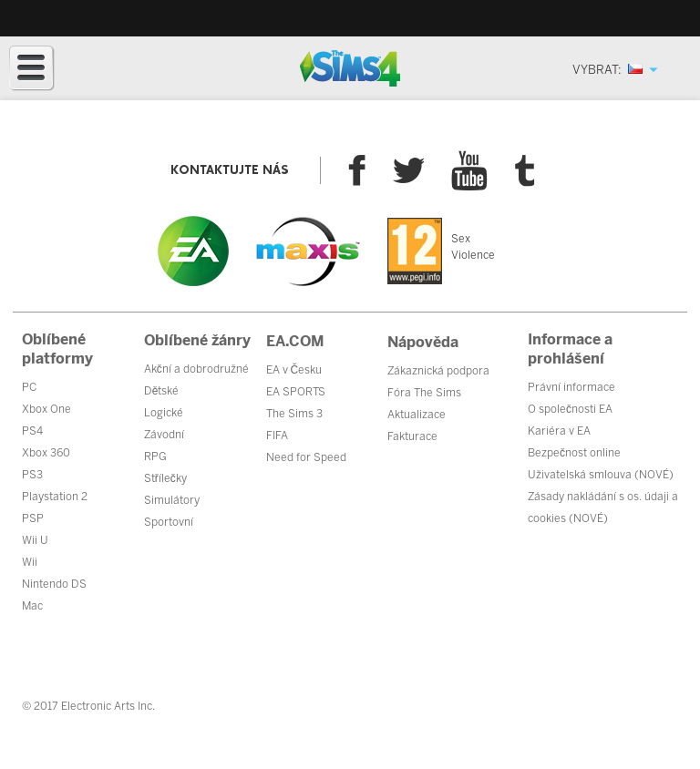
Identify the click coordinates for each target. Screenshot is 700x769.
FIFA (277, 436)
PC (29, 387)
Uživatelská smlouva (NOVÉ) (601, 475)
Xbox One (46, 409)
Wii (30, 562)
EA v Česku (294, 370)
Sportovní (169, 522)
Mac (32, 606)
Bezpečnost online (574, 453)
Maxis (308, 251)
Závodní (164, 435)
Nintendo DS (54, 584)
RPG (155, 456)
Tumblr (525, 171)
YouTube (469, 170)
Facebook (357, 170)
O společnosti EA (570, 409)
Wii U (35, 540)
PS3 (32, 475)
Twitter (408, 170)
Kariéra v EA (559, 431)
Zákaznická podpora (438, 371)
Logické (164, 413)
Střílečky (165, 478)
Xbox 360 (46, 453)
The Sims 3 (294, 414)
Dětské (162, 391)
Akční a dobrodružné (196, 369)
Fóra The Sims (424, 393)
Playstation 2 (55, 497)
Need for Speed (306, 457)
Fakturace (412, 436)
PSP (33, 518)
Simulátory (172, 500)
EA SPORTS (296, 392)
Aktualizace (417, 415)
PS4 (32, 431)
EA (193, 251)
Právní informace (571, 387)
